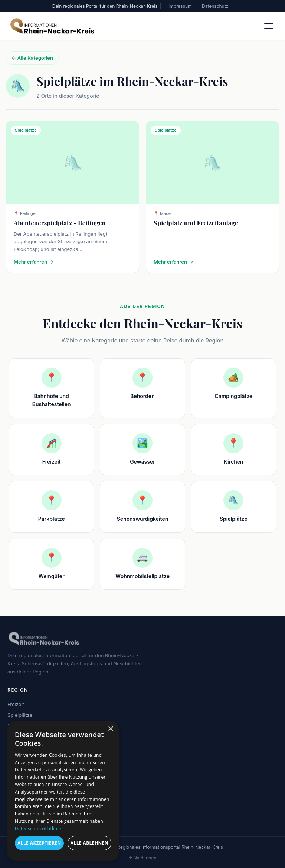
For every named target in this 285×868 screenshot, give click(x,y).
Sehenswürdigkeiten (31, 726)
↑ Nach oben (142, 858)
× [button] (110, 729)
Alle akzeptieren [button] (39, 843)
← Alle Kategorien (32, 58)
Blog (12, 792)
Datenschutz (215, 6)
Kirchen (16, 736)
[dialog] (63, 791)
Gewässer (19, 747)
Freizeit (16, 704)
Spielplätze (20, 715)
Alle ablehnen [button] (89, 843)
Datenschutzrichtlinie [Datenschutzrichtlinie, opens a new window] (38, 829)
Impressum (180, 6)
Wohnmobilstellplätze (32, 758)
